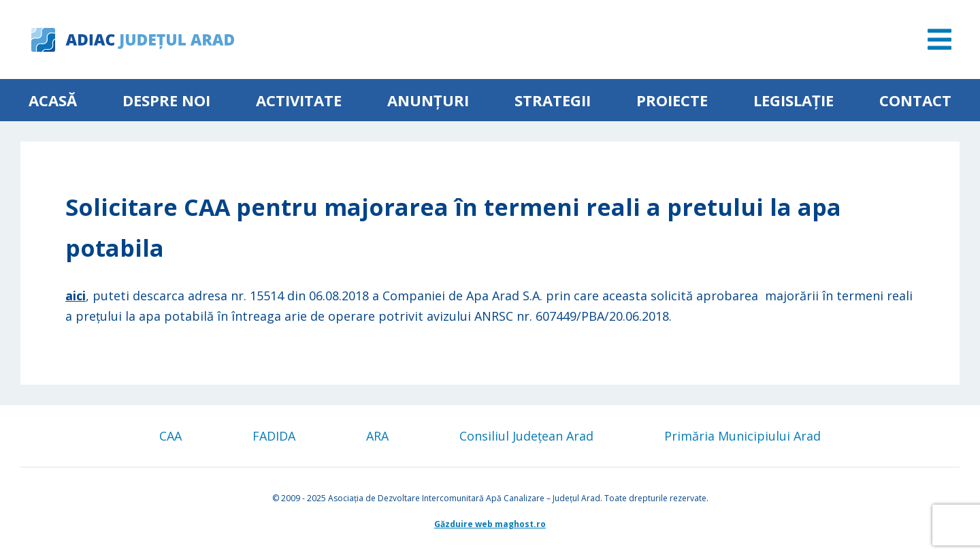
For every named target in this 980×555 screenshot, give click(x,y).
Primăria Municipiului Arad (742, 436)
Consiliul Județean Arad (526, 436)
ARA (377, 436)
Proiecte (672, 100)
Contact (915, 100)
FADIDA (274, 436)
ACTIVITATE (299, 100)
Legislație (794, 100)
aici (76, 296)
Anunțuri (428, 100)
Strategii (553, 100)
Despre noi (166, 100)
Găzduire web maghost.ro (490, 524)
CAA (170, 436)
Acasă (53, 100)
